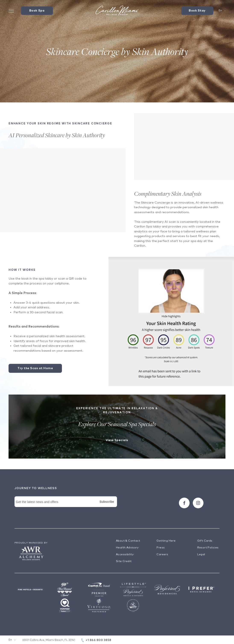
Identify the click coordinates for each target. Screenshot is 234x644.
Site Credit (124, 561)
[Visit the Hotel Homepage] (117, 11)
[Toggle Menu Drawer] (11, 11)
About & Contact (128, 541)
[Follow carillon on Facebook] (184, 503)
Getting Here (166, 541)
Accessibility (125, 554)
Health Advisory (127, 548)
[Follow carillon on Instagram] (198, 503)
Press (161, 548)
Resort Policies (208, 548)
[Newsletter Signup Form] (66, 507)
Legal (201, 554)
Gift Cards (205, 541)
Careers (162, 554)
